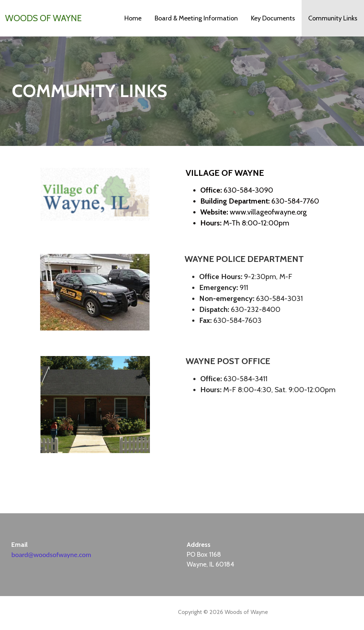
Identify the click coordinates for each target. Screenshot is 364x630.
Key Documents (273, 18)
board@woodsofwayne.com (51, 554)
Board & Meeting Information (196, 18)
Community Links (333, 18)
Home (133, 18)
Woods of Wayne (43, 18)
